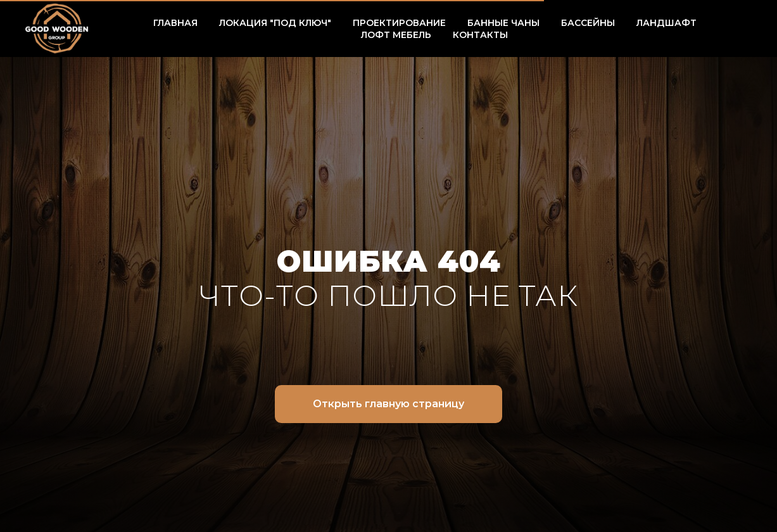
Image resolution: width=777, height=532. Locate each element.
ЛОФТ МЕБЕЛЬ (396, 35)
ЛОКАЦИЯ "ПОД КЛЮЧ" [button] (275, 23)
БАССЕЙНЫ (588, 23)
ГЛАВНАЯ (175, 23)
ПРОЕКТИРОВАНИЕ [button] (399, 23)
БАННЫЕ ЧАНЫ (503, 23)
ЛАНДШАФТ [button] (666, 23)
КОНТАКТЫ (480, 35)
